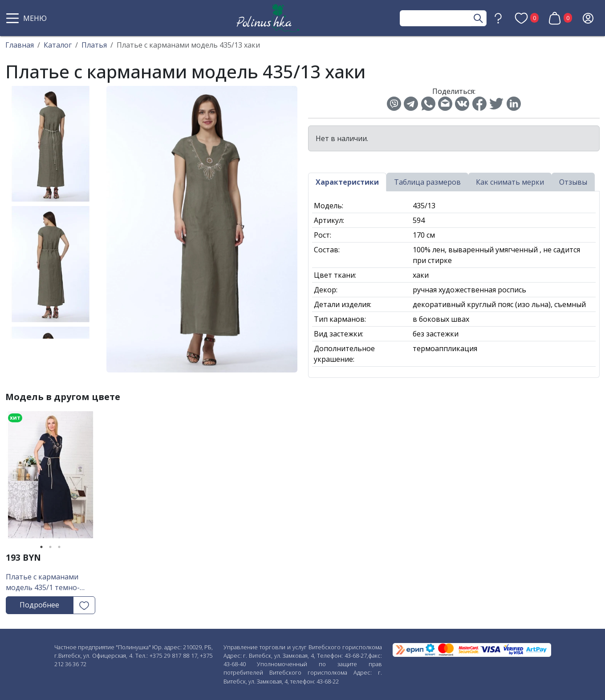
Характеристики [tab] (347, 182)
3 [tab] (59, 547)
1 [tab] (41, 547)
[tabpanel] (51, 478)
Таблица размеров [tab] (427, 182)
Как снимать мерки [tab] (510, 182)
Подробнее (39, 605)
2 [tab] (50, 547)
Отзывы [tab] (573, 182)
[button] (28, 18)
